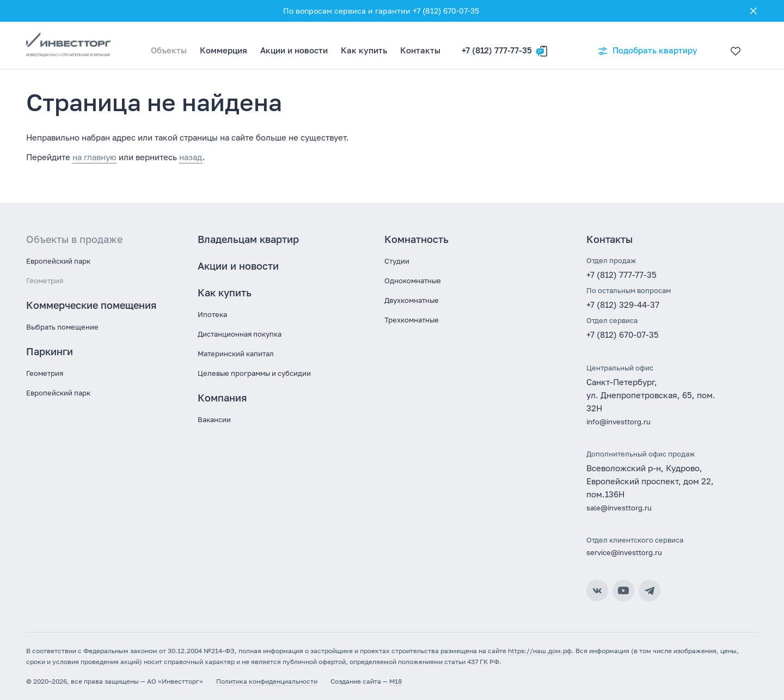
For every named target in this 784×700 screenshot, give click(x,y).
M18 (396, 681)
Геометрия (45, 281)
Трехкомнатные (412, 320)
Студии (397, 261)
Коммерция (223, 50)
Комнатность (416, 239)
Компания (222, 398)
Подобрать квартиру (647, 51)
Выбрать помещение (62, 327)
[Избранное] (733, 46)
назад (191, 157)
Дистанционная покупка (240, 334)
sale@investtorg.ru (619, 508)
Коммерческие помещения (91, 305)
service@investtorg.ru (624, 552)
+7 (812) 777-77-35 (497, 50)
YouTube (623, 591)
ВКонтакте (597, 591)
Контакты (420, 50)
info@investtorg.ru (618, 422)
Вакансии (214, 419)
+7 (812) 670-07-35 (623, 334)
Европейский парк (58, 261)
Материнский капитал (236, 354)
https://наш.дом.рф (540, 651)
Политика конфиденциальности (267, 681)
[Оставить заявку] (542, 46)
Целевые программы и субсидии (254, 373)
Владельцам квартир (248, 239)
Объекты (169, 50)
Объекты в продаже (74, 239)
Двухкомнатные (412, 300)
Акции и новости (294, 50)
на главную (94, 157)
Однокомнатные (413, 281)
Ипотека (212, 314)
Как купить (364, 50)
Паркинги (50, 351)
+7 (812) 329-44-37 (623, 305)
